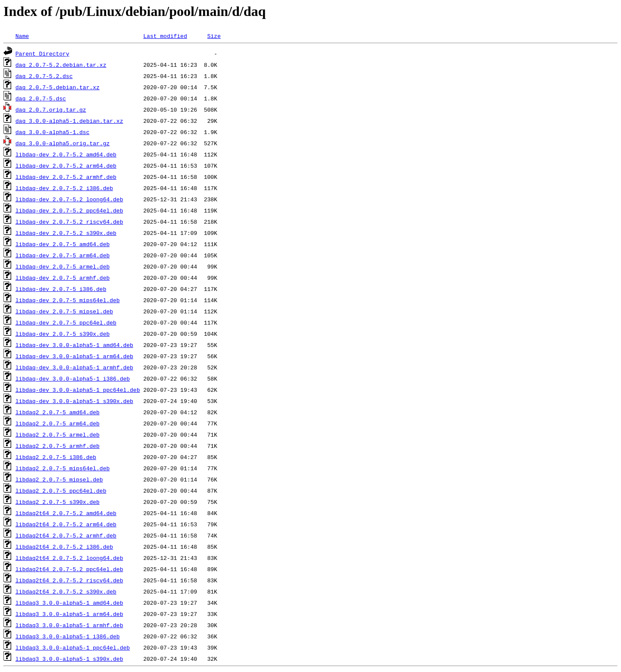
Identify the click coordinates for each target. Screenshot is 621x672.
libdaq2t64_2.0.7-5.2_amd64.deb (66, 513)
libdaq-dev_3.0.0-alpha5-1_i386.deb (73, 378)
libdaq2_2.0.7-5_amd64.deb (58, 412)
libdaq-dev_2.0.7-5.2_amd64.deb (66, 154)
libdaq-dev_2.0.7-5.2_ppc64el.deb (69, 210)
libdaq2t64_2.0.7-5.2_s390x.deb (66, 591)
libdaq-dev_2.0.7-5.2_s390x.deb (66, 233)
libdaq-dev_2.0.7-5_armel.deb (63, 266)
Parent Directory (42, 53)
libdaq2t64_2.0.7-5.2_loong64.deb (69, 558)
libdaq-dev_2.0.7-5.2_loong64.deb (69, 199)
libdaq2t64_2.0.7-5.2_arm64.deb (66, 524)
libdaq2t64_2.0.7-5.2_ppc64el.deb (69, 569)
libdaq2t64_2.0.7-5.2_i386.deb (64, 547)
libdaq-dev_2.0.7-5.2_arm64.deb (66, 166)
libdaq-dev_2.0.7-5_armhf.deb (63, 278)
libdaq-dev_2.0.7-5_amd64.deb (63, 244)
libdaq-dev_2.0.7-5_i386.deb (61, 289)
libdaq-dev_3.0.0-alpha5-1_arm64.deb (74, 356)
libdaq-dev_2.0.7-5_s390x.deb (63, 334)
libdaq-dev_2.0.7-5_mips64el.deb (68, 300)
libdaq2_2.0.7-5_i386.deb (56, 457)
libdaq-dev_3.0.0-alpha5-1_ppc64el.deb (78, 390)
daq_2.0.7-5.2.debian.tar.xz (61, 65)
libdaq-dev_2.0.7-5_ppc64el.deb (66, 322)
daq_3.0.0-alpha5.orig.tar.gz (63, 143)
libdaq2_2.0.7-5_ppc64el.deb (61, 491)
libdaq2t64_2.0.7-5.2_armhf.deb (66, 535)
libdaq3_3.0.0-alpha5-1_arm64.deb (69, 614)
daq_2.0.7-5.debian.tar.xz (58, 87)
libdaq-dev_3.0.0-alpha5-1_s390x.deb (74, 401)
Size (214, 36)
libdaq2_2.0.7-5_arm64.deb (58, 423)
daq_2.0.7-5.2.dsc (44, 76)
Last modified (165, 36)
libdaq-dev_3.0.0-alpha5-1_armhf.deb (74, 367)
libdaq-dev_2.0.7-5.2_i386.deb (64, 188)
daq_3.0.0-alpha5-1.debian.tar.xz (69, 121)
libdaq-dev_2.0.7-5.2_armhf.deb (66, 177)
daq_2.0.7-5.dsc (41, 98)
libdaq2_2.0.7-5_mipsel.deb (59, 479)
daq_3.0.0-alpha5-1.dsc (53, 132)
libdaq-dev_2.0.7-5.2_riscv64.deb (69, 222)
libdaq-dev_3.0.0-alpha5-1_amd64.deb (74, 345)
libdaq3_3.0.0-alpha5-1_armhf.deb (69, 625)
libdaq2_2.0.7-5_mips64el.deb (63, 468)
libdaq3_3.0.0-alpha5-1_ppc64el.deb (73, 647)
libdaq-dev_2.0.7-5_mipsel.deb (64, 311)
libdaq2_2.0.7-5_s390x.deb (58, 502)
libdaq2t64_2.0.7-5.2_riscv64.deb (69, 580)
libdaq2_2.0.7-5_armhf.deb (58, 446)
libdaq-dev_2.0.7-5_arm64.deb (63, 255)
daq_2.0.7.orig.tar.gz (51, 109)
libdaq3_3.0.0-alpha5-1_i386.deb (68, 636)
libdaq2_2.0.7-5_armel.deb (58, 434)
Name (22, 36)
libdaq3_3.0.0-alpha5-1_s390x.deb (69, 659)
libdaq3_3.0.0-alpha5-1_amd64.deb (69, 603)
